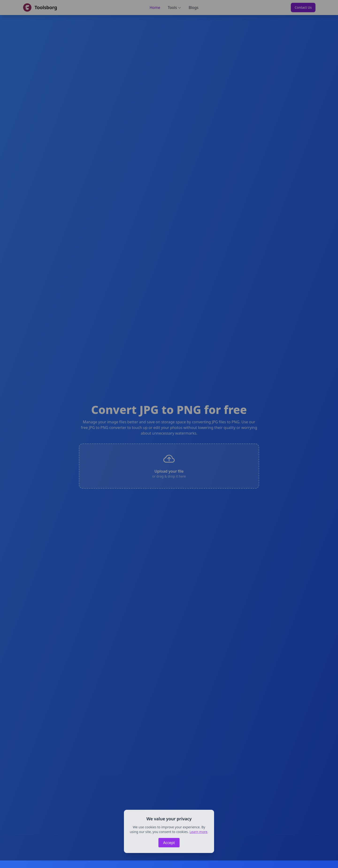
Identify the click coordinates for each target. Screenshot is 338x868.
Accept (169, 843)
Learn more (198, 832)
